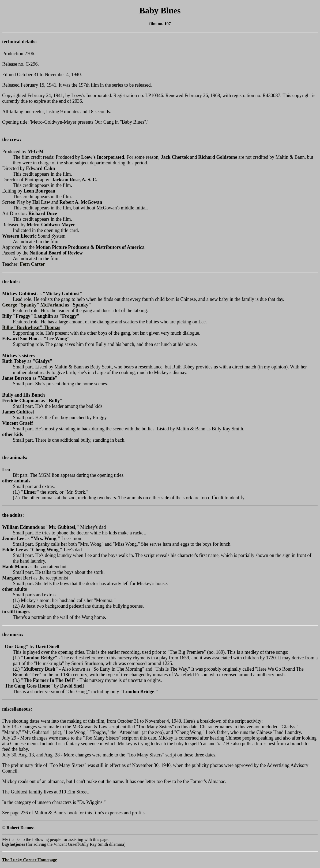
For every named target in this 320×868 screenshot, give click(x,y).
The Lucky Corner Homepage (30, 860)
